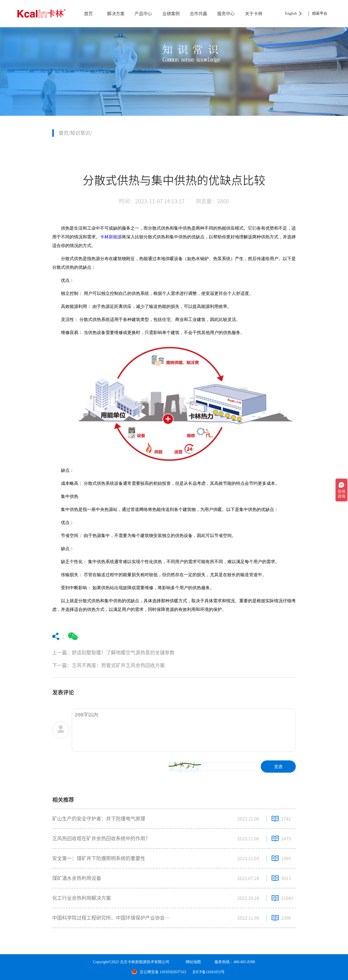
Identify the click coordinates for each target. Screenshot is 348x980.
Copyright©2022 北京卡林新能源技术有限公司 (131, 962)
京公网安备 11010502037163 (159, 972)
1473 (286, 839)
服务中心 (226, 14)
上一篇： (135, 653)
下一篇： (135, 665)
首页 (88, 14)
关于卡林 (254, 14)
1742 (286, 819)
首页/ (65, 133)
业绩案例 (171, 14)
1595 (286, 859)
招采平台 (320, 13)
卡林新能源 (111, 237)
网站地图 (193, 962)
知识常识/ (81, 133)
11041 (287, 898)
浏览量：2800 (212, 201)
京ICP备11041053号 (208, 972)
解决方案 (116, 14)
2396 (286, 918)
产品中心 (143, 14)
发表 (278, 767)
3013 (286, 878)
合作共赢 (198, 14)
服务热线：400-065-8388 (235, 962)
